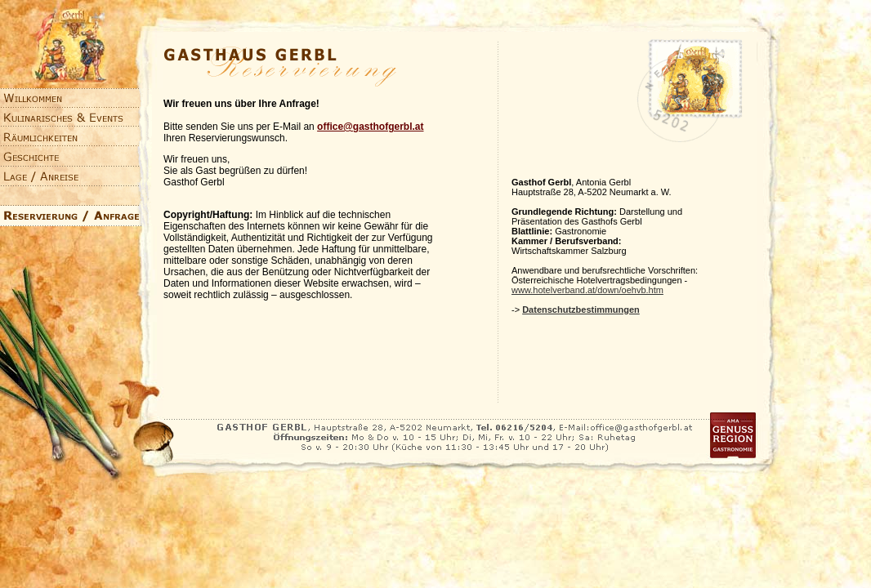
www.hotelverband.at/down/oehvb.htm (587, 290)
